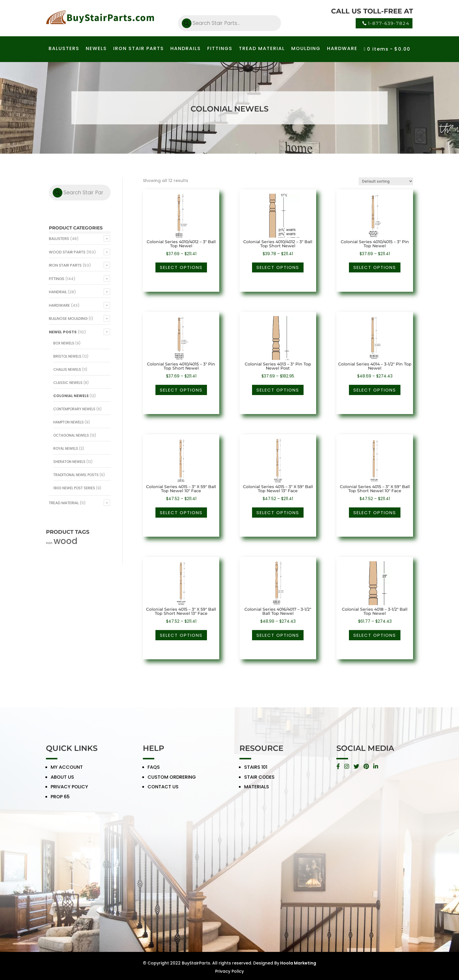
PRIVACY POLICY (69, 791)
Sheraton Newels (69, 462)
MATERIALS (257, 791)
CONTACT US (163, 791)
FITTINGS (220, 49)
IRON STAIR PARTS (139, 49)
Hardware (59, 305)
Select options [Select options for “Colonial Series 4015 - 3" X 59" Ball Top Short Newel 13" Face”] (181, 635)
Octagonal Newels (71, 435)
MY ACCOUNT (67, 772)
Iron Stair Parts (65, 265)
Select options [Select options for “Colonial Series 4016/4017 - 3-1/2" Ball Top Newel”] (278, 635)
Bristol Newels (67, 356)
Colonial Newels (71, 396)
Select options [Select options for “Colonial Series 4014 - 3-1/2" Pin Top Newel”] (375, 390)
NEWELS (96, 49)
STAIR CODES (259, 782)
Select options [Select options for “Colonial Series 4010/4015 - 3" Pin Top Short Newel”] (181, 390)
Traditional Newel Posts (76, 475)
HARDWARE (342, 49)
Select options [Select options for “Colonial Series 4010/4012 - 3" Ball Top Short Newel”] (278, 267)
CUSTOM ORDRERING (172, 782)
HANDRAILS (186, 49)
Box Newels (64, 343)
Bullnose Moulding (68, 319)
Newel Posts (63, 332)
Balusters (59, 239)
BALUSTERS (64, 49)
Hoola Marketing (298, 963)
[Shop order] (386, 181)
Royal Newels (66, 448)
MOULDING (306, 49)
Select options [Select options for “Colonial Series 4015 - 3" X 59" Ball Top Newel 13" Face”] (278, 513)
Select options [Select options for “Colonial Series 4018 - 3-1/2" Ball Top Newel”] (375, 635)
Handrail (58, 292)
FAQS (154, 772)
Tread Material (64, 503)
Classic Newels (68, 383)
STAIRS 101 (256, 772)
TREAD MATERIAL (262, 49)
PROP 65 (60, 801)
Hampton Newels (68, 422)
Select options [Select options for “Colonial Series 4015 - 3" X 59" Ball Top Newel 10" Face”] (181, 513)
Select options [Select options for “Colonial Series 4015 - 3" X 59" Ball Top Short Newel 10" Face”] (375, 513)
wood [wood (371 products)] (66, 541)
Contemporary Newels (74, 409)
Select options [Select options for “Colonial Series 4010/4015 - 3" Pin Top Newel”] (375, 267)
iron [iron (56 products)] (49, 543)
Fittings (57, 279)
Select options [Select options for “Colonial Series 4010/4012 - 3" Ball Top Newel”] (181, 267)
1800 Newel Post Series (74, 488)
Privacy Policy (229, 971)
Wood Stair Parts (67, 252)
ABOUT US (62, 782)
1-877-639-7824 (389, 23)
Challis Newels (67, 369)
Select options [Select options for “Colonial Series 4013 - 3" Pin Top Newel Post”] (278, 390)
